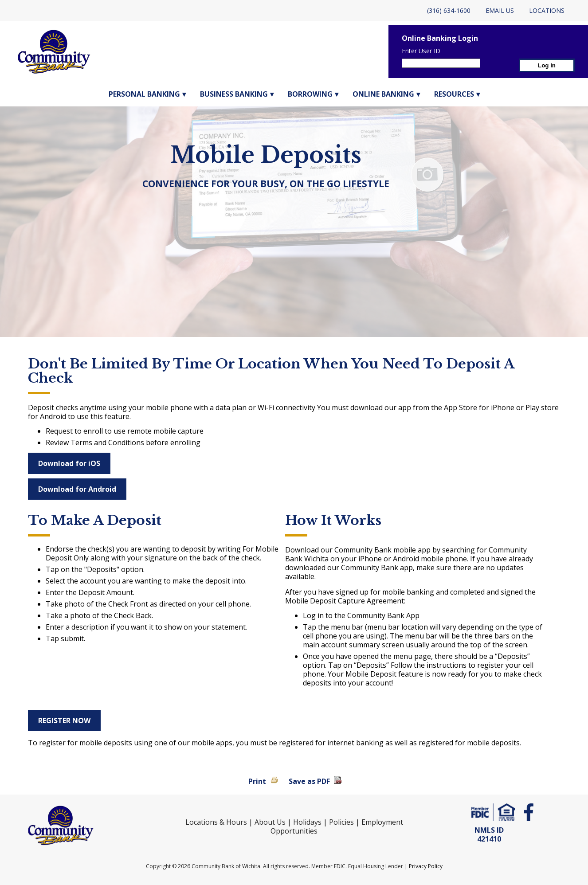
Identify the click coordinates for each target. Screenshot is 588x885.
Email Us (500, 10)
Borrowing (310, 94)
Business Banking (234, 94)
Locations (547, 10)
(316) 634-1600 (449, 10)
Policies (341, 822)
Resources (454, 94)
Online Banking (383, 94)
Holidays (307, 822)
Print (257, 781)
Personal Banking (144, 94)
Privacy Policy (426, 866)
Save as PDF (309, 781)
